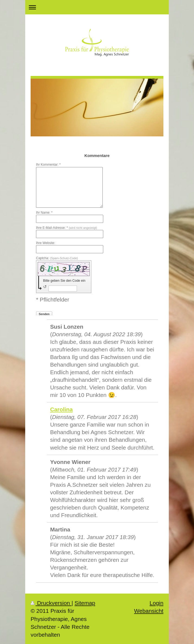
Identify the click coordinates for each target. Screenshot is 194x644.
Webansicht (149, 611)
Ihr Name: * (44, 213)
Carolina (61, 409)
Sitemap (85, 603)
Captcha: (57, 258)
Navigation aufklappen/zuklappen (97, 7)
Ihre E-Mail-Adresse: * (67, 228)
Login (156, 603)
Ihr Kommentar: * (48, 165)
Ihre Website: (46, 243)
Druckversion (51, 603)
